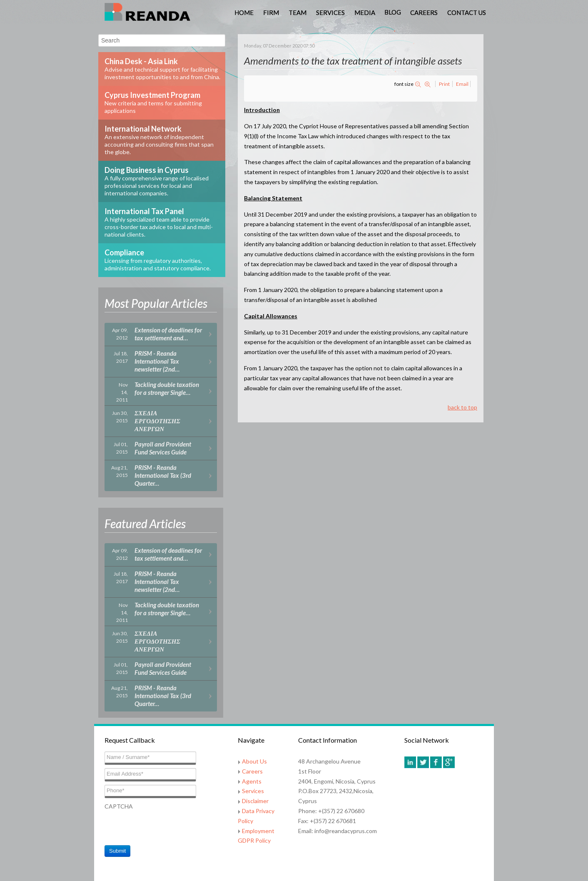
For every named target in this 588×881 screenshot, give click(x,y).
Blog (393, 12)
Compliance (158, 260)
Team (298, 12)
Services (330, 12)
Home (244, 12)
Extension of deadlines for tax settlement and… (168, 334)
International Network (159, 140)
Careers (424, 12)
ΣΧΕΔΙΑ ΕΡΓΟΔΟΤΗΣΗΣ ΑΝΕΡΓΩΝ (157, 421)
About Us (254, 761)
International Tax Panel (159, 222)
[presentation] (168, 828)
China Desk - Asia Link (162, 69)
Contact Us (467, 12)
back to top (462, 407)
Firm (271, 12)
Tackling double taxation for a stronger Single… (167, 388)
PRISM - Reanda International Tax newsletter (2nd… (157, 361)
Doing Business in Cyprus (157, 181)
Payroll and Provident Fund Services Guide (163, 448)
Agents (252, 781)
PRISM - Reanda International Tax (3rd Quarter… (163, 475)
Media (365, 12)
